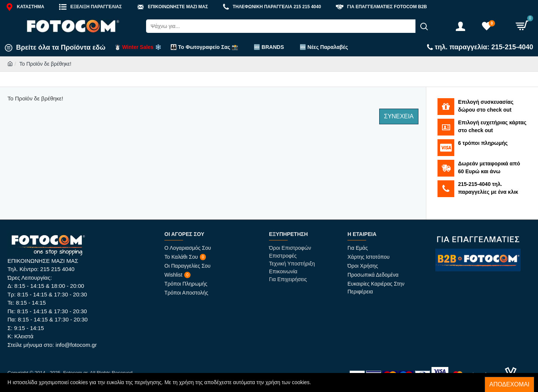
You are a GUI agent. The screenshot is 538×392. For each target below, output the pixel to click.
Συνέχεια (399, 116)
